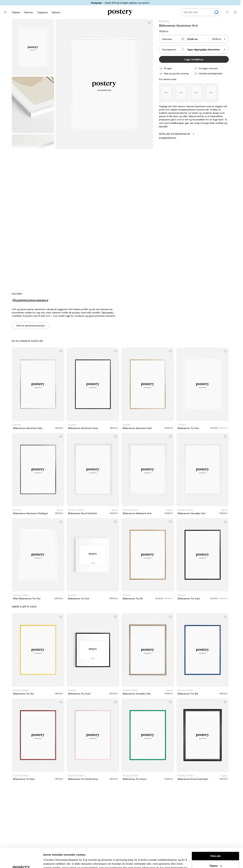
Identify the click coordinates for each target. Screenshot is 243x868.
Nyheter (56, 12)
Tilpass (215, 846)
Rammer (29, 12)
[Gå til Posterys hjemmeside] (120, 12)
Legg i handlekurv (194, 59)
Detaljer (48, 861)
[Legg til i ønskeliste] (149, 23)
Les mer (163, 126)
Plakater (16, 12)
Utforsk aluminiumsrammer (30, 326)
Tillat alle (215, 837)
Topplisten (43, 12)
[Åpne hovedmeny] (5, 12)
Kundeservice (168, 138)
